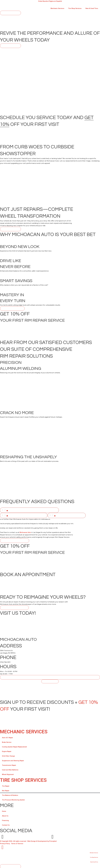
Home (4, 811)
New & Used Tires (92, 8)
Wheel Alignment (8, 774)
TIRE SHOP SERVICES (23, 779)
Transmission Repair (9, 765)
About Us (5, 815)
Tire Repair (6, 785)
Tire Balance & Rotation (10, 795)
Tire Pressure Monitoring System (14, 799)
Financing (5, 820)
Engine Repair (7, 751)
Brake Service (7, 742)
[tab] (30, 510)
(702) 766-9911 (5, 662)
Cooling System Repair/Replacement (15, 746)
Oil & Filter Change (9, 755)
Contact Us (6, 824)
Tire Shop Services (75, 8)
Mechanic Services (57, 8)
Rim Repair (6, 790)
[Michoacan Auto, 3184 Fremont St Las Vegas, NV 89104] (50, 690)
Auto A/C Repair (8, 737)
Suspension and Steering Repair (13, 760)
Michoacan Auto (25, 532)
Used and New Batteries (11, 769)
